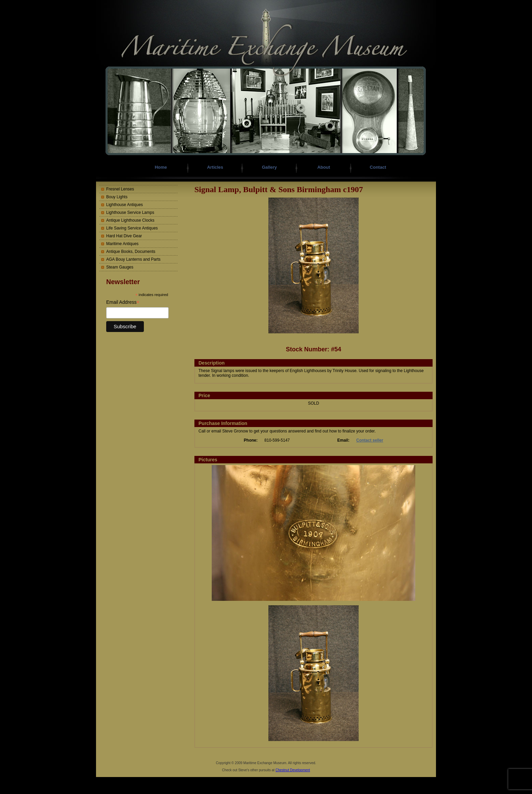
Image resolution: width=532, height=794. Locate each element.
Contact (378, 167)
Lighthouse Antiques (125, 205)
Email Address (123, 302)
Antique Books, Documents (131, 252)
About (324, 167)
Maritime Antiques (122, 244)
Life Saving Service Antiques (132, 228)
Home (161, 167)
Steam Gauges (120, 267)
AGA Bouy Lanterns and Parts (133, 259)
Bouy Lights (117, 197)
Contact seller (370, 440)
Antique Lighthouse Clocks (130, 220)
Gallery (269, 167)
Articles (215, 167)
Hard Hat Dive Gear (124, 236)
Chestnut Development (293, 770)
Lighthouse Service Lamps (130, 213)
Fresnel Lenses (120, 189)
